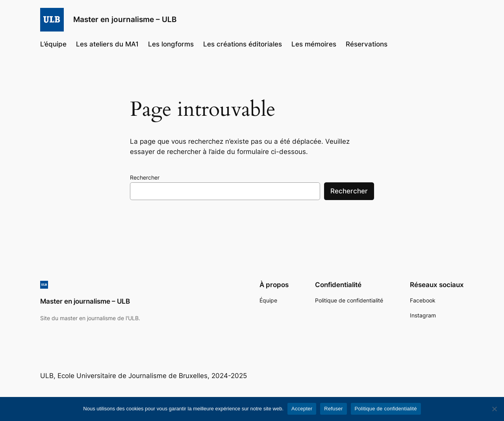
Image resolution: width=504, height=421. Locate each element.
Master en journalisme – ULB (125, 19)
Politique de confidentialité (386, 409)
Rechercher (145, 177)
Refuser (333, 409)
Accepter (302, 409)
